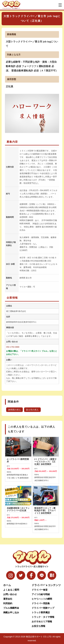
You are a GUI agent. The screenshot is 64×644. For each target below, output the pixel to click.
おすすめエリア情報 (42, 621)
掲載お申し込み (11, 612)
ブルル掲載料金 (11, 608)
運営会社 (8, 599)
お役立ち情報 (38, 626)
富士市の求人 (32, 410)
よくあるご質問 (11, 590)
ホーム (7, 585)
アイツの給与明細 (41, 594)
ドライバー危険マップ (43, 608)
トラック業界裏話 (41, 612)
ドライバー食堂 (40, 590)
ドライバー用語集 (41, 603)
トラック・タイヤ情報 (43, 617)
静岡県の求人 (15, 410)
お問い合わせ (10, 594)
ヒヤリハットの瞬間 (42, 599)
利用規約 (8, 603)
